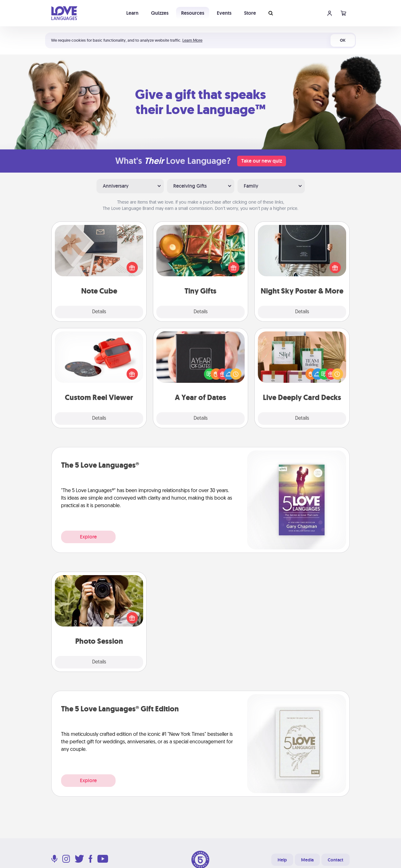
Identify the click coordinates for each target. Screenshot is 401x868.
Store (250, 13)
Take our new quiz (262, 161)
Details (99, 312)
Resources (193, 13)
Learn (132, 13)
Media (307, 860)
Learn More (192, 40)
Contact (336, 860)
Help (282, 860)
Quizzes (160, 13)
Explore (88, 537)
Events (224, 13)
